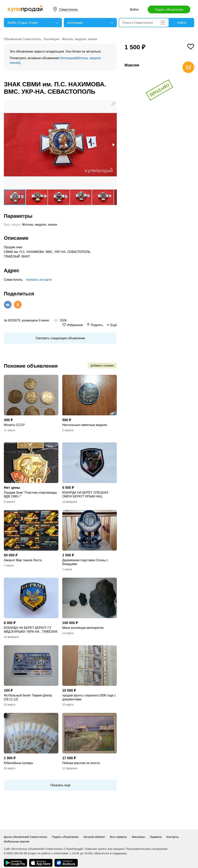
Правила (156, 837)
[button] (113, 104)
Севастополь (69, 10)
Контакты (173, 837)
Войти (134, 10)
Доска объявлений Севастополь (26, 837)
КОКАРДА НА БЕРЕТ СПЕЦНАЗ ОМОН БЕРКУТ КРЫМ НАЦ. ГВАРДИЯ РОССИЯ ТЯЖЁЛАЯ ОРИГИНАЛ (85, 495)
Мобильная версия (17, 841)
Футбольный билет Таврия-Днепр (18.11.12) (28, 697)
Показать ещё (60, 785)
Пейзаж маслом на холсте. (82, 763)
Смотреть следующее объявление (60, 338)
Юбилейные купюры (18, 763)
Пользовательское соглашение (147, 849)
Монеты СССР (14, 425)
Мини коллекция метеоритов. (83, 628)
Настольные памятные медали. (85, 425)
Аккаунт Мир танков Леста (23, 560)
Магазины (139, 837)
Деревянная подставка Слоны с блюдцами (85, 562)
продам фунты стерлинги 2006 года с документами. (89, 697)
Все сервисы (118, 837)
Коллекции (52, 39)
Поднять (97, 325)
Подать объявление (169, 10)
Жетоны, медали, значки (79, 39)
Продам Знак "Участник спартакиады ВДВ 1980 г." (30, 494)
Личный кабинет (94, 837)
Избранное (75, 325)
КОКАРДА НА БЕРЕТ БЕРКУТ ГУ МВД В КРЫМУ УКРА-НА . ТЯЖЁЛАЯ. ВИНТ (31, 630)
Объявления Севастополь (23, 39)
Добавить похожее (102, 366)
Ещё (114, 325)
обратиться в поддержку (110, 853)
